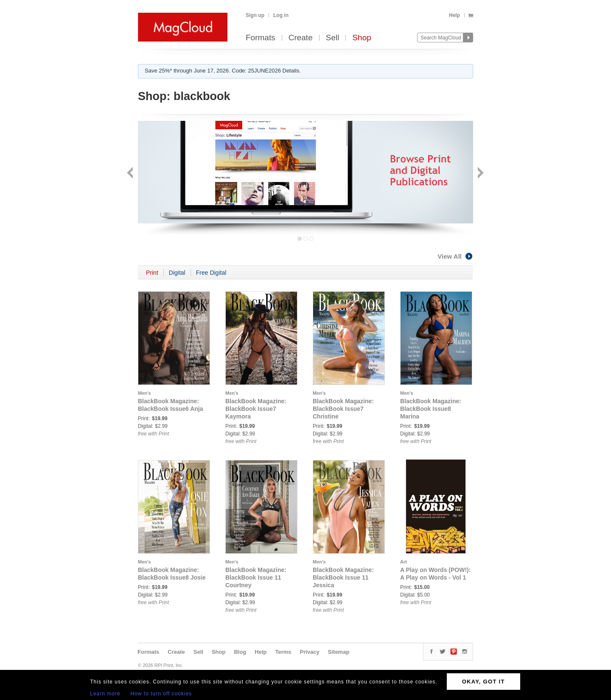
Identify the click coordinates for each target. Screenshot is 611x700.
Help (454, 15)
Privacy (310, 652)
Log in (281, 15)
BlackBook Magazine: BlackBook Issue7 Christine (343, 409)
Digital (177, 273)
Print (152, 273)
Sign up (255, 15)
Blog (240, 652)
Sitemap (339, 652)
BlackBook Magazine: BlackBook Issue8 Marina (431, 409)
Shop (362, 38)
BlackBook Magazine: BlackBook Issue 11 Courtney (256, 577)
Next (480, 174)
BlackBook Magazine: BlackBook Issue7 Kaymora (256, 409)
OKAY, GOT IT (483, 682)
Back (131, 174)
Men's (144, 393)
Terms (283, 652)
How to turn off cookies (161, 694)
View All (455, 256)
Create (301, 38)
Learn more (105, 694)
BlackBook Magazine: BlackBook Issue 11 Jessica (343, 577)
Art (404, 562)
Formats (261, 38)
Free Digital (211, 273)
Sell (333, 38)
